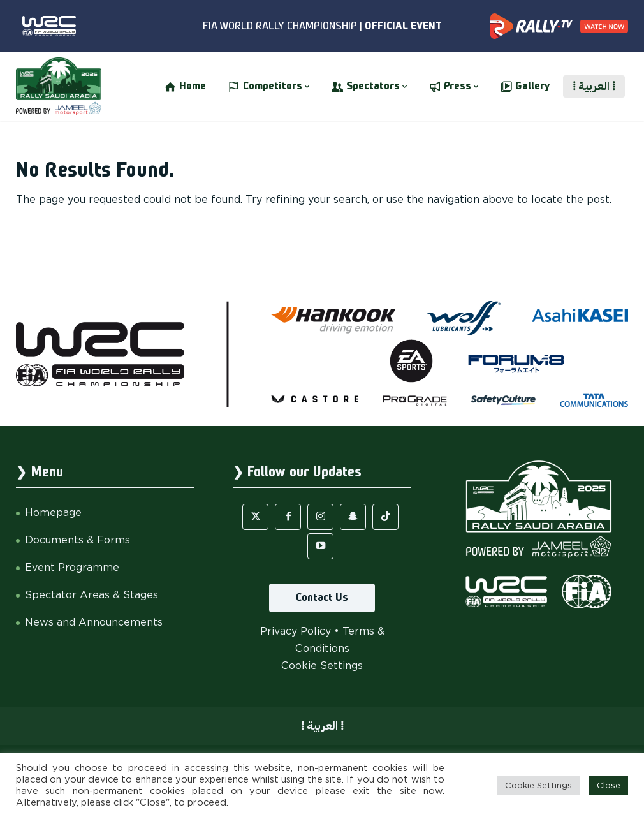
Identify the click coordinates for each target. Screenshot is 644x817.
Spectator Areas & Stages (91, 595)
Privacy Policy (296, 631)
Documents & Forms (77, 540)
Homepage (53, 512)
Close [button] (609, 785)
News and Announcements (94, 622)
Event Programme (72, 567)
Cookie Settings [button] (322, 666)
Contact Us (322, 598)
